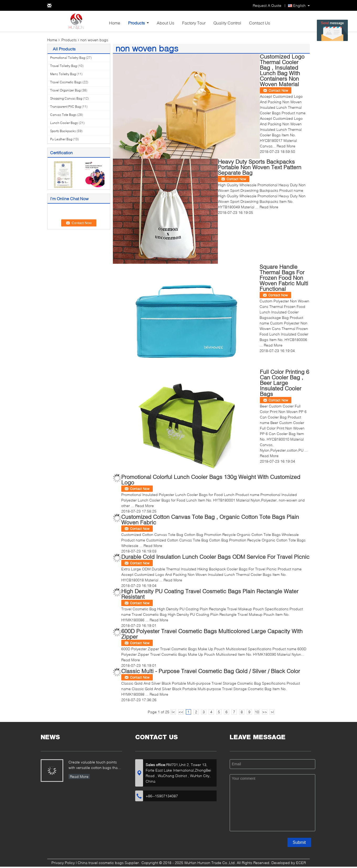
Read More (286, 146)
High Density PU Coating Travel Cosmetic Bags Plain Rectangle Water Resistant (210, 594)
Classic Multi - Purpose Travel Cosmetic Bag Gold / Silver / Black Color (211, 671)
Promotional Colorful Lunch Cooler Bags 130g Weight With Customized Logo (211, 479)
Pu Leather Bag (61, 139)
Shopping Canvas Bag (66, 98)
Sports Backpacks (63, 131)
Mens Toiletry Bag (63, 74)
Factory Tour (194, 23)
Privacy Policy (63, 863)
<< (181, 712)
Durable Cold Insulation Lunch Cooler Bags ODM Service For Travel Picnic (215, 557)
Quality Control (227, 23)
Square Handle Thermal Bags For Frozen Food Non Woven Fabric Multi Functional (284, 278)
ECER (301, 863)
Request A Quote (267, 5)
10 (257, 712)
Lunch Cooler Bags (64, 123)
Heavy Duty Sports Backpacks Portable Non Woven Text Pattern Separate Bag (260, 167)
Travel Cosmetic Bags (66, 82)
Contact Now (278, 90)
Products (136, 23)
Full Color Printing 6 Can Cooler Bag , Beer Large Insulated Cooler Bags (285, 383)
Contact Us (260, 23)
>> (265, 712)
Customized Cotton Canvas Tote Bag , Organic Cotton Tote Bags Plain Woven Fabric (210, 519)
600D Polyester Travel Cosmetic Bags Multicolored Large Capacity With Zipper (212, 634)
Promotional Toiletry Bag (68, 58)
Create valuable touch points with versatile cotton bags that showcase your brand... (94, 765)
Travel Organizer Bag (65, 90)
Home (115, 23)
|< (173, 712)
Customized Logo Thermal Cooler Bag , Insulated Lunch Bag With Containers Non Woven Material (282, 70)
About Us (166, 23)
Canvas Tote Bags (63, 115)
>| (272, 712)
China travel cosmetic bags (101, 863)
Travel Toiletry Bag (64, 66)
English (299, 5)
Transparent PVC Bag (65, 107)
